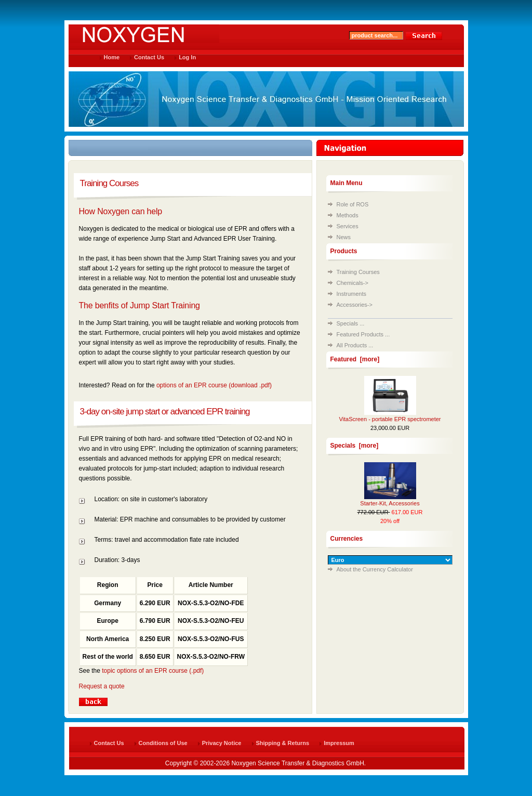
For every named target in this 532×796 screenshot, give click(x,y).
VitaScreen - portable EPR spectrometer (390, 419)
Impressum (339, 743)
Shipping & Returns (283, 743)
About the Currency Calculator (375, 569)
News (344, 237)
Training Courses (358, 272)
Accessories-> (355, 305)
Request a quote (102, 686)
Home (112, 57)
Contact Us (149, 57)
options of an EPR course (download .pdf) (214, 385)
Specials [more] (355, 446)
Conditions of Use (163, 743)
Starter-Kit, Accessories (390, 503)
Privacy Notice (222, 743)
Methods (348, 215)
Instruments (351, 294)
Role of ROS (353, 204)
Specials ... (351, 323)
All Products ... (355, 345)
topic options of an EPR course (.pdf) (153, 671)
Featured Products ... (363, 334)
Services (348, 226)
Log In (187, 57)
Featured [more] (355, 359)
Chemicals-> (353, 283)
